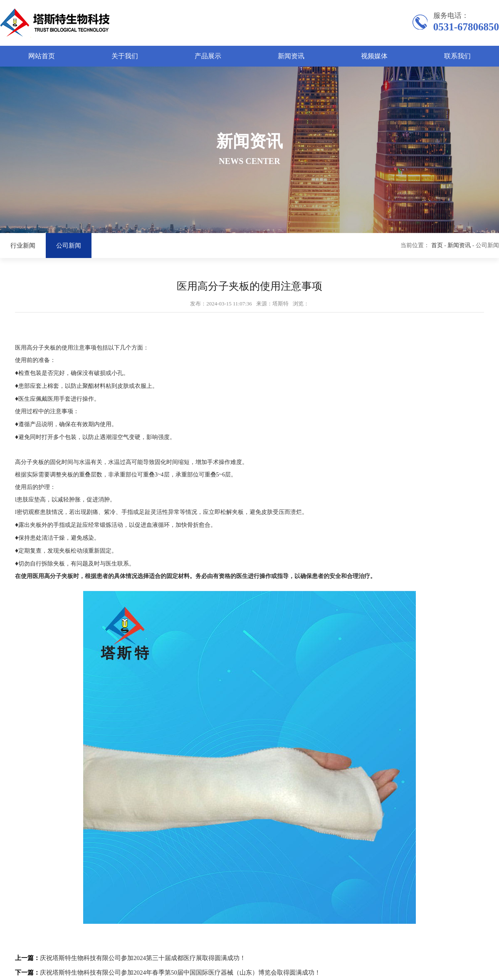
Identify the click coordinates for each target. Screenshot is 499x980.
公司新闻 (69, 246)
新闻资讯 (291, 56)
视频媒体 (374, 56)
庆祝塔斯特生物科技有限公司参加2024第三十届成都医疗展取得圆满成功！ (143, 958)
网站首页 (42, 56)
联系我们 (457, 56)
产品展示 (208, 56)
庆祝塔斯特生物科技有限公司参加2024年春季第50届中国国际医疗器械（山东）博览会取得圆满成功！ (180, 973)
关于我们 (125, 56)
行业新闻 (23, 246)
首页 (437, 245)
